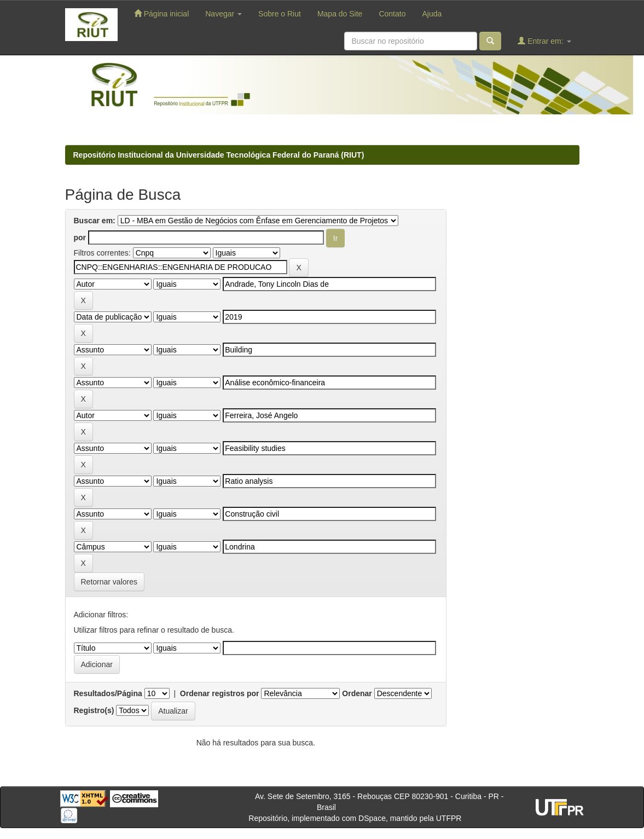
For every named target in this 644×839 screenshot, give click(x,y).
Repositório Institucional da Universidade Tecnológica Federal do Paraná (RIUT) (219, 155)
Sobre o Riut (280, 14)
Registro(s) (94, 710)
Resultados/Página (108, 693)
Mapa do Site (340, 14)
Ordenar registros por (220, 693)
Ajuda (432, 14)
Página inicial (161, 13)
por (80, 238)
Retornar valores (109, 582)
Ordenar (357, 693)
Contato (392, 14)
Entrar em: (544, 41)
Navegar (224, 14)
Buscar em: (95, 221)
